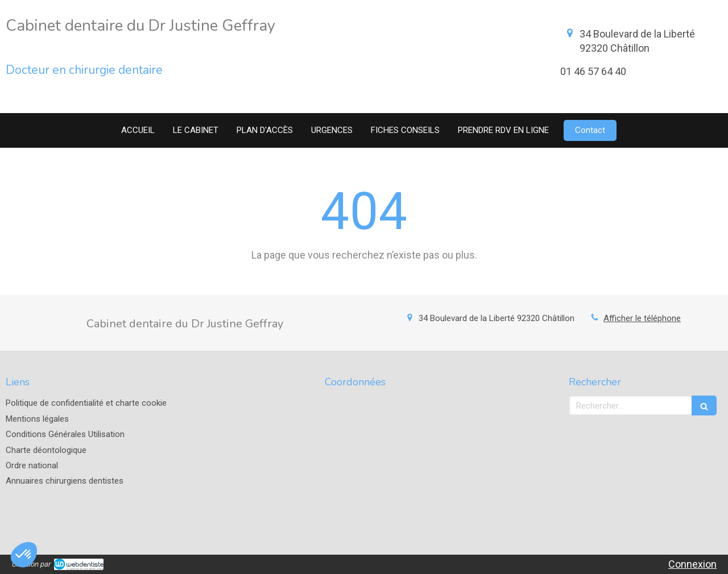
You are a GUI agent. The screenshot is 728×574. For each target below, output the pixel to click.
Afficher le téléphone (642, 318)
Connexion (692, 564)
